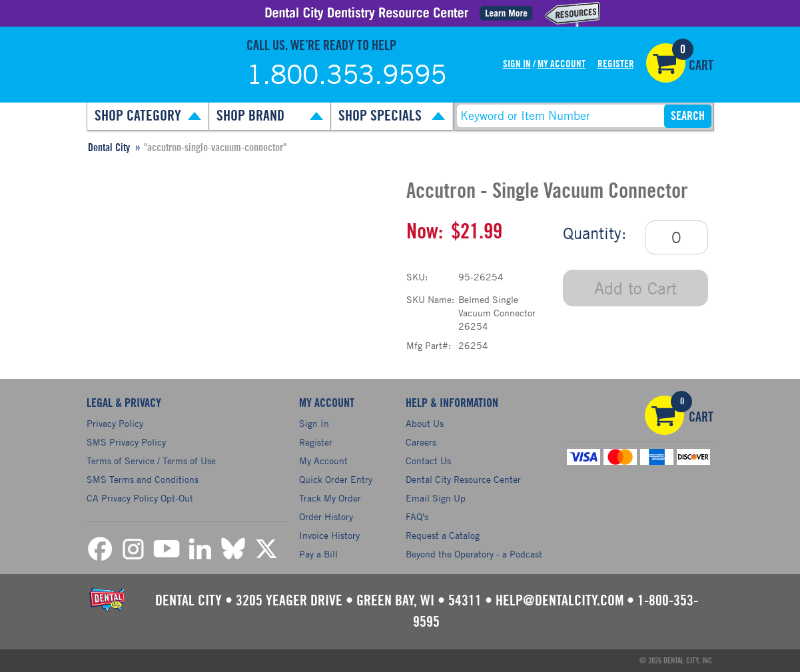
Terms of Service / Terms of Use (151, 461)
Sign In (517, 64)
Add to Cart (635, 288)
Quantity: (595, 233)
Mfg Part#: (429, 345)
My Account (562, 64)
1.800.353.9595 (346, 74)
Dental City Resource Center (463, 479)
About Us (425, 423)
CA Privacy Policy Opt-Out (140, 498)
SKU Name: (430, 299)
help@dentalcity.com (560, 601)
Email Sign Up (436, 498)
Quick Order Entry (336, 479)
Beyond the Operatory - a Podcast (474, 554)
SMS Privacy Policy (126, 442)
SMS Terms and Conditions (143, 479)
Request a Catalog (443, 535)
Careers (421, 442)
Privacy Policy (115, 423)
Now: (425, 232)
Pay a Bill (318, 554)
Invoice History (329, 535)
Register (616, 64)
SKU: (417, 277)
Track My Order (330, 498)
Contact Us (428, 461)
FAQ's (417, 516)
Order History (326, 516)
